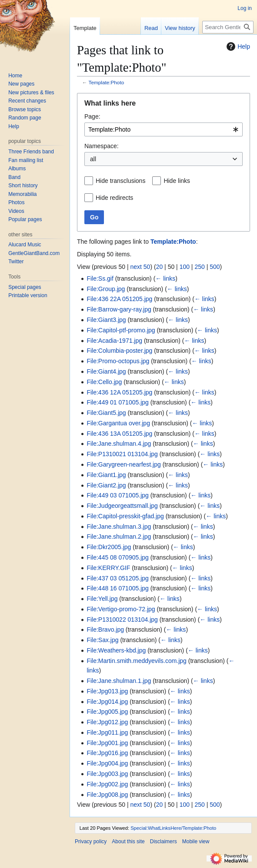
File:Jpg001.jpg (107, 743)
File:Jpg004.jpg (107, 763)
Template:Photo (107, 82)
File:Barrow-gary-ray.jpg (119, 309)
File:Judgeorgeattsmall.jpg (122, 506)
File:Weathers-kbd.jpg (116, 650)
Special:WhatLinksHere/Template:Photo (173, 828)
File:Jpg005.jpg (107, 712)
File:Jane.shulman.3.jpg (119, 527)
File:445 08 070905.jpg (117, 557)
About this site (128, 841)
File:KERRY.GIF (108, 568)
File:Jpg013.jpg (107, 691)
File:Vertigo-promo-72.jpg (121, 609)
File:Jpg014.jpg (107, 702)
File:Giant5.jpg (106, 413)
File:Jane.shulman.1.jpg (119, 681)
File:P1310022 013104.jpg (122, 620)
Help (237, 46)
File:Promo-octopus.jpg (118, 361)
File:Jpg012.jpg (107, 722)
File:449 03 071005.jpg (117, 495)
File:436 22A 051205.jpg (119, 299)
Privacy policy (91, 841)
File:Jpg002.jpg (107, 784)
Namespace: (102, 146)
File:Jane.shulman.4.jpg (119, 444)
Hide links (177, 181)
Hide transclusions (120, 181)
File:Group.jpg (106, 289)
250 (199, 267)
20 (160, 267)
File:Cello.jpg (104, 382)
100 (185, 267)
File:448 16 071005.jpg (117, 588)
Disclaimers (164, 841)
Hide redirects (114, 198)
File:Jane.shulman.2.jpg (119, 537)
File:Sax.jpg (102, 640)
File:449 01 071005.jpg (117, 402)
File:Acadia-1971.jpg (114, 341)
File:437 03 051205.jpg (117, 578)
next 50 (140, 267)
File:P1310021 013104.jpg (122, 454)
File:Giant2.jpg (106, 485)
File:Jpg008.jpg (107, 795)
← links (165, 278)
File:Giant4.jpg (106, 371)
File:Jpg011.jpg (107, 732)
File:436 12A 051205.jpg (119, 392)
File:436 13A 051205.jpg (119, 434)
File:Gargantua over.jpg (118, 423)
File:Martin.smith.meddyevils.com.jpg (137, 661)
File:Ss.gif (100, 278)
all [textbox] (93, 159)
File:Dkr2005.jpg (109, 547)
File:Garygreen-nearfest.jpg (123, 464)
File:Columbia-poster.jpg (119, 351)
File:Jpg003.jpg (107, 774)
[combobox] (164, 129)
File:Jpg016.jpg (107, 753)
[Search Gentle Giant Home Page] (228, 27)
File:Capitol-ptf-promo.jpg (121, 330)
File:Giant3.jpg (106, 320)
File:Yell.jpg (102, 599)
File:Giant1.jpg (106, 475)
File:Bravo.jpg (105, 629)
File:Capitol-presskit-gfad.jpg (125, 516)
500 (215, 267)
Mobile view (196, 841)
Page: (92, 116)
